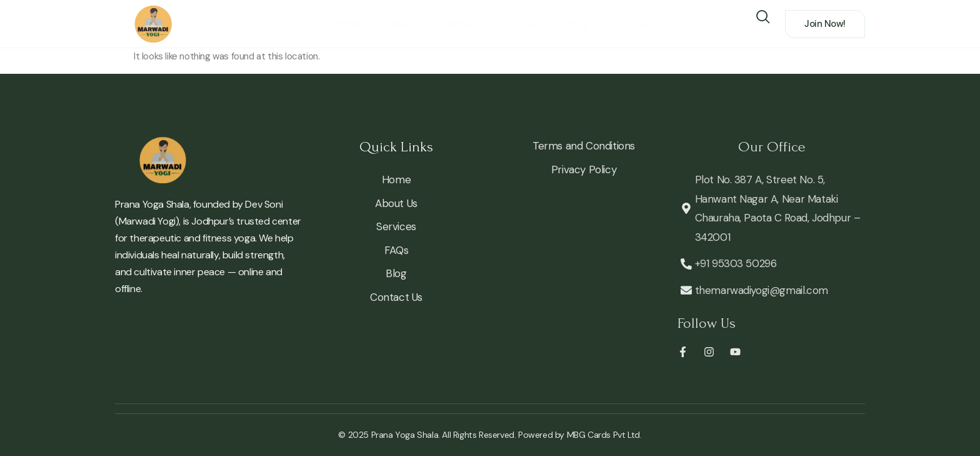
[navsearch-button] (762, 15)
